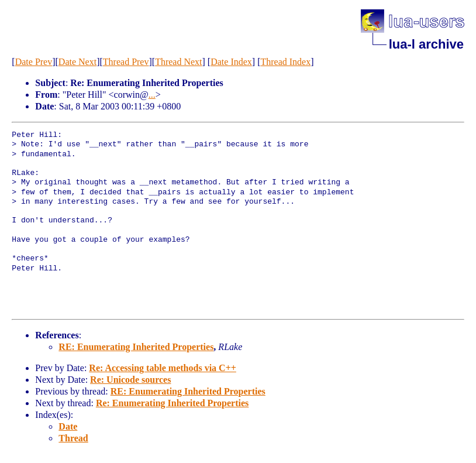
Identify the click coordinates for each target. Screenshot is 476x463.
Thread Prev (126, 62)
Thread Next (178, 62)
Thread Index (285, 62)
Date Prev (34, 62)
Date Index (231, 62)
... (152, 95)
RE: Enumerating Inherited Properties (136, 347)
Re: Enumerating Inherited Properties (172, 403)
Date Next (77, 62)
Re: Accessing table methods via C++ (163, 368)
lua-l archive (426, 44)
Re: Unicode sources (130, 380)
